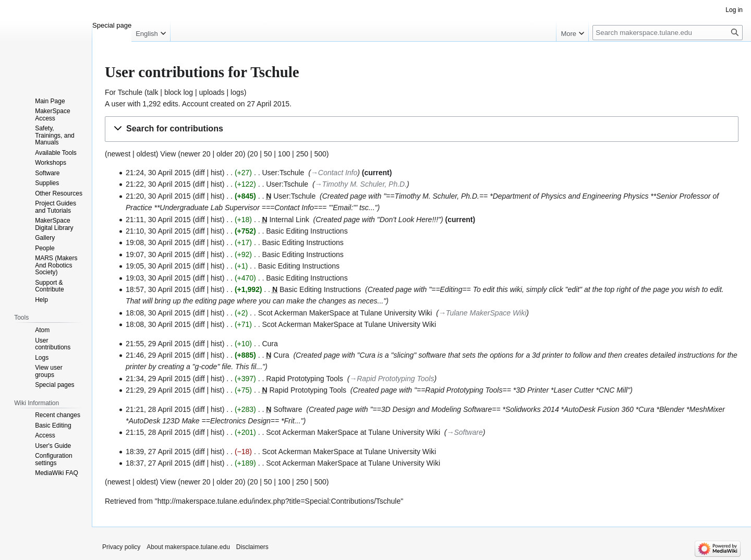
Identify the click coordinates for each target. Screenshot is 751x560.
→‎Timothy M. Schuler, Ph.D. (361, 184)
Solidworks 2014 (532, 409)
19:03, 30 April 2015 (158, 278)
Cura (270, 344)
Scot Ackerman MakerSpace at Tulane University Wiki (345, 313)
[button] (422, 129)
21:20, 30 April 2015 (158, 196)
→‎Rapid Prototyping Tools (392, 379)
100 (284, 154)
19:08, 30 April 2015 (158, 242)
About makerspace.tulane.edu (188, 547)
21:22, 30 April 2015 (158, 184)
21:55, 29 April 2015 (158, 344)
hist (216, 173)
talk (153, 92)
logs (237, 92)
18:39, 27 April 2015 (158, 452)
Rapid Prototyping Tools (305, 379)
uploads (212, 92)
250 (302, 154)
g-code (206, 367)
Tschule (130, 92)
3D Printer (532, 390)
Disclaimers (252, 547)
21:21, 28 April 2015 (158, 409)
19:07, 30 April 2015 (158, 254)
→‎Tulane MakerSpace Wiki (482, 313)
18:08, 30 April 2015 (158, 313)
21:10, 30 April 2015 (158, 231)
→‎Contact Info (334, 173)
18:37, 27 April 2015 (158, 463)
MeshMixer (707, 409)
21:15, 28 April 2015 (158, 432)
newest (119, 154)
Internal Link (289, 220)
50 (268, 154)
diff (200, 173)
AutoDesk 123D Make (164, 421)
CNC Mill (613, 390)
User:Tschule (283, 173)
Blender (672, 409)
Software (288, 409)
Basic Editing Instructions (307, 231)
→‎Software (464, 432)
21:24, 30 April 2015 (158, 173)
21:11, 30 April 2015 (158, 220)
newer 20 (196, 154)
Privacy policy (121, 547)
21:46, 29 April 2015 (158, 355)
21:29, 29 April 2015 (158, 390)
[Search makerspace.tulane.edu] (668, 33)
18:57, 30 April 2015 (158, 289)
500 (320, 154)
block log (179, 92)
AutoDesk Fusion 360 (599, 409)
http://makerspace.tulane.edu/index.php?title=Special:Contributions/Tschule (279, 501)
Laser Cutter (574, 390)
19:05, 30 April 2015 (158, 266)
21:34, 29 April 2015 (158, 379)
